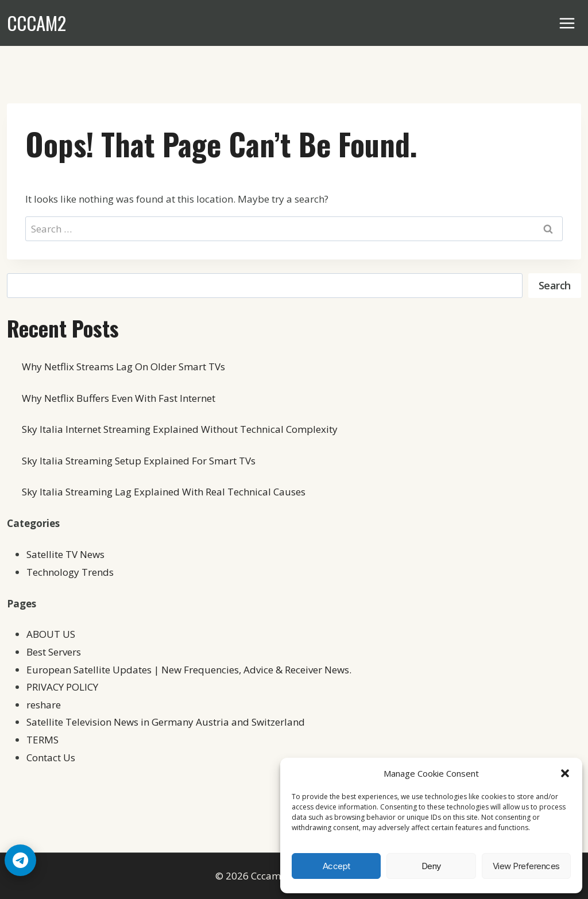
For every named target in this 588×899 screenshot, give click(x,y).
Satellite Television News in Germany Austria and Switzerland (166, 722)
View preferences (526, 866)
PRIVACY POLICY (62, 687)
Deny (431, 866)
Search (555, 285)
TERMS (42, 740)
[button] (565, 773)
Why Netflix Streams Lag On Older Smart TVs (123, 367)
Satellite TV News (65, 554)
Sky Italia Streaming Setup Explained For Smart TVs (139, 461)
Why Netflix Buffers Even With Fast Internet (119, 398)
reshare (44, 705)
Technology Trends (70, 572)
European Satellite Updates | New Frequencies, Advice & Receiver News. (189, 670)
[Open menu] (567, 23)
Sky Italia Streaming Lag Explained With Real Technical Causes (164, 492)
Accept (336, 866)
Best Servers (54, 652)
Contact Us (51, 757)
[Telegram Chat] (20, 860)
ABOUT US (51, 634)
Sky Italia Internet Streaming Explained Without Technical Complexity (180, 429)
